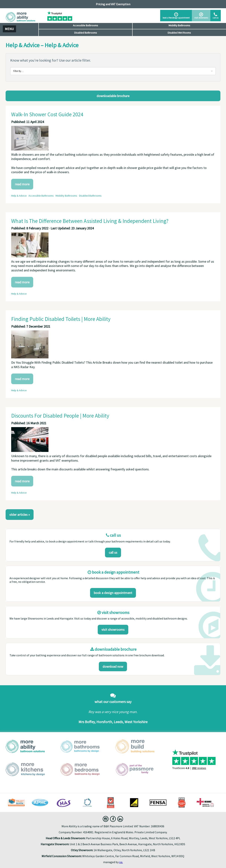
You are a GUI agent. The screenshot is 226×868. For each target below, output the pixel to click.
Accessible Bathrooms (85, 25)
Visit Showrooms (113, 630)
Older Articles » (20, 515)
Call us (113, 552)
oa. (121, 862)
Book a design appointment (113, 593)
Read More (22, 184)
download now (113, 666)
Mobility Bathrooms (179, 25)
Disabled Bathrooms (86, 33)
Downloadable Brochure (113, 96)
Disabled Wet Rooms (179, 33)
